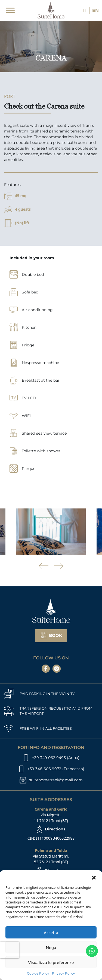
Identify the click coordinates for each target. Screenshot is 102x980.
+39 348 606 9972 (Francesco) (56, 769)
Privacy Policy (64, 973)
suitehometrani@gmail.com (56, 780)
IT (85, 10)
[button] (94, 877)
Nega (51, 947)
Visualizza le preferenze (51, 962)
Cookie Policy (38, 973)
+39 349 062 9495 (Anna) (56, 758)
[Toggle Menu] (10, 10)
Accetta (51, 932)
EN (95, 10)
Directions (55, 829)
